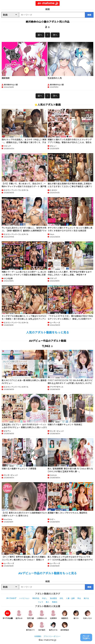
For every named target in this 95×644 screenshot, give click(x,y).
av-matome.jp (48, 3)
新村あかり (30, 627)
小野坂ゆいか (42, 615)
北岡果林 (53, 615)
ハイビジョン (24, 598)
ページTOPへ (86, 637)
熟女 (79, 598)
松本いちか (88, 615)
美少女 (86, 598)
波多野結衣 (65, 627)
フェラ (40, 602)
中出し (45, 598)
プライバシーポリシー (52, 636)
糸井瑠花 (42, 627)
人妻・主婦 (70, 598)
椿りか (76, 615)
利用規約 (38, 636)
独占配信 (53, 598)
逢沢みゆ (19, 615)
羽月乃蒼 (30, 615)
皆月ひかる (53, 627)
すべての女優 (7, 615)
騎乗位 (55, 602)
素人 (48, 602)
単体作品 (36, 598)
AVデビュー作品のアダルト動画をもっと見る (47, 573)
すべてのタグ (11, 598)
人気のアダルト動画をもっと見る (48, 332)
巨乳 (61, 598)
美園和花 (65, 615)
